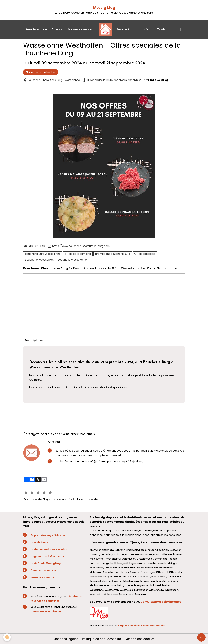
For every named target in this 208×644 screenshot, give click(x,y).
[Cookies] (7, 637)
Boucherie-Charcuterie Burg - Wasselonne (54, 80)
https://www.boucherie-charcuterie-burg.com (81, 246)
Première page (36, 29)
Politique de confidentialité (101, 639)
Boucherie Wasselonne (72, 260)
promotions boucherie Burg (113, 254)
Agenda (57, 29)
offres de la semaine (78, 254)
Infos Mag (145, 29)
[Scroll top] (201, 637)
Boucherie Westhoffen (39, 260)
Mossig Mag (104, 8)
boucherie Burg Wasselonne (43, 254)
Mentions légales (66, 639)
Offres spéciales (145, 254)
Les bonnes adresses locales (49, 549)
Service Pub (125, 29)
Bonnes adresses (80, 29)
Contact (163, 29)
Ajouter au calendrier (41, 72)
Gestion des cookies (140, 639)
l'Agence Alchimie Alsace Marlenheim (142, 626)
